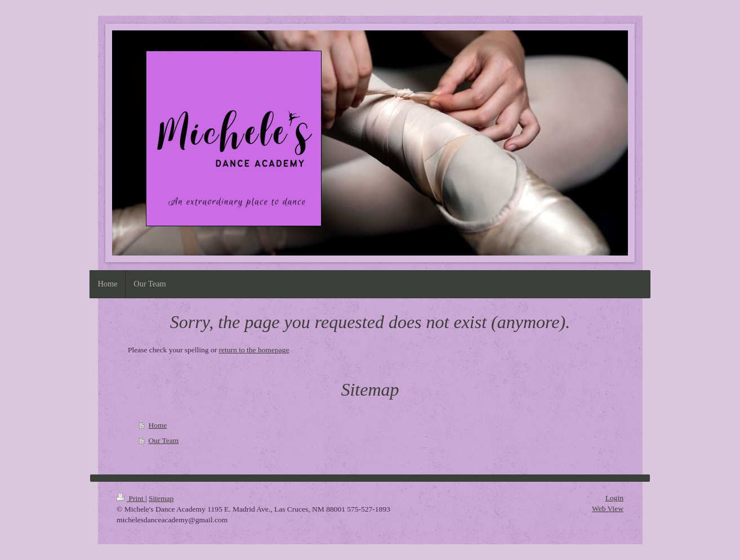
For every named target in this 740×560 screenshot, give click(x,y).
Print (131, 498)
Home (157, 425)
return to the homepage (254, 350)
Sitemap (161, 498)
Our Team (163, 440)
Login (614, 498)
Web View (608, 509)
